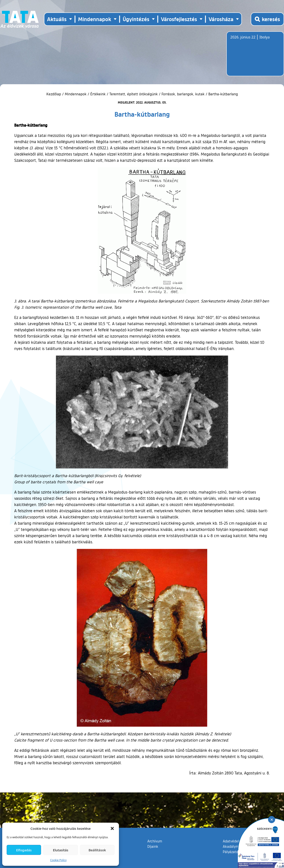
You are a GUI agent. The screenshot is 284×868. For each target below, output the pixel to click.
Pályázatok (231, 852)
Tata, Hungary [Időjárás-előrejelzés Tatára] (255, 56)
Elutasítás (60, 850)
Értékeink (98, 94)
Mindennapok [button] (95, 19)
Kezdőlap (54, 94)
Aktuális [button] (57, 19)
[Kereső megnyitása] (267, 19)
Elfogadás (24, 850)
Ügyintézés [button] (136, 19)
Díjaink (153, 846)
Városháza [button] (221, 19)
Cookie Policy (58, 860)
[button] (112, 828)
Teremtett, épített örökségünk (134, 94)
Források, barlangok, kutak (183, 94)
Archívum (155, 841)
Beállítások (97, 850)
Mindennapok (76, 94)
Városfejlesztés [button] (179, 19)
